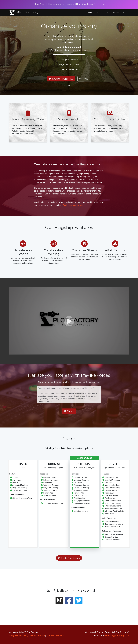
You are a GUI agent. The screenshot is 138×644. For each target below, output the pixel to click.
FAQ (108, 12)
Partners (60, 635)
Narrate (69, 411)
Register (116, 12)
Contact (50, 635)
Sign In (125, 12)
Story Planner (16, 635)
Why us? (84, 79)
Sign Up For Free (61, 79)
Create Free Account (69, 558)
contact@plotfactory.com (117, 635)
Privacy (41, 635)
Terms (33, 635)
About (90, 12)
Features (99, 12)
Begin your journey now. (73, 205)
